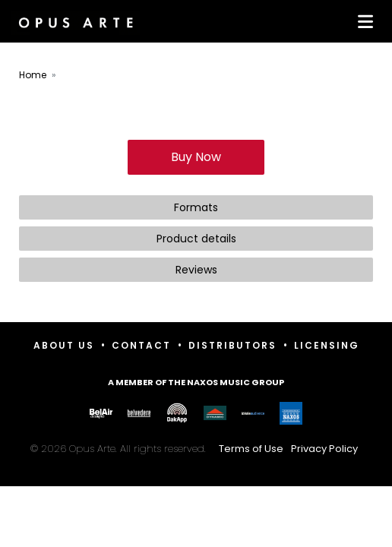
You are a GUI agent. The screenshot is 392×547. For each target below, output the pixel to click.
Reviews (196, 270)
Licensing (327, 345)
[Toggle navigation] (362, 21)
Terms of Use (251, 449)
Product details (196, 239)
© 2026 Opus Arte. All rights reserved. (196, 449)
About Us (64, 345)
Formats (196, 207)
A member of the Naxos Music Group (196, 382)
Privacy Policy (324, 449)
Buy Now (196, 157)
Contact (141, 345)
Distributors (232, 345)
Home (33, 75)
